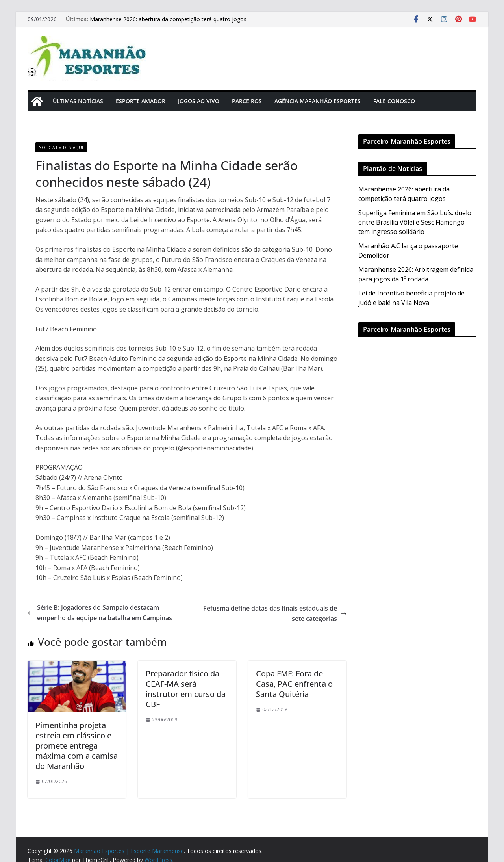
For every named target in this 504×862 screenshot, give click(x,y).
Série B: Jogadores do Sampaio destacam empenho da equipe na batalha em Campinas (100, 613)
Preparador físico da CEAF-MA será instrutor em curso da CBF (186, 689)
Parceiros (247, 101)
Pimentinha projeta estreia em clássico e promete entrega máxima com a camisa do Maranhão (77, 746)
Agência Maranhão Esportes (318, 101)
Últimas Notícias (78, 101)
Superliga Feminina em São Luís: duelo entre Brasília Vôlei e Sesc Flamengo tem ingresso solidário (415, 222)
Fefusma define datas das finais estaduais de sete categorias (275, 613)
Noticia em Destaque (61, 147)
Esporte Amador (141, 101)
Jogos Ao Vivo (199, 101)
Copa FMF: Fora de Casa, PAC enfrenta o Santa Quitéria (294, 684)
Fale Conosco (394, 101)
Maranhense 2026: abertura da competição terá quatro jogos (168, 19)
